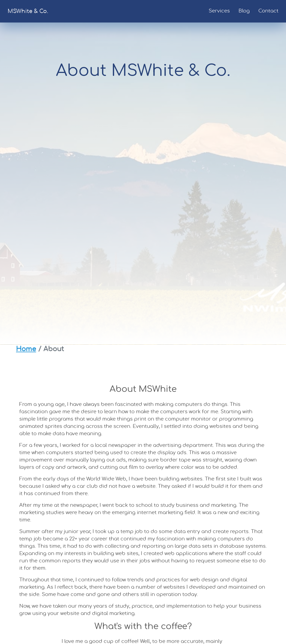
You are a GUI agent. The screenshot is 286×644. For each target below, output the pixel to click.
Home (26, 349)
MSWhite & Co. (28, 11)
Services (219, 11)
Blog (244, 11)
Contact (268, 11)
